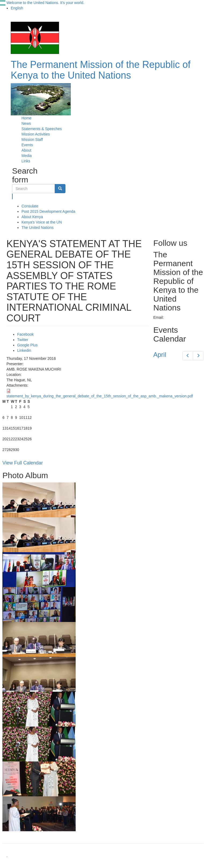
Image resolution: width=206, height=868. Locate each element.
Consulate (30, 206)
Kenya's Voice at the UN (42, 222)
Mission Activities (36, 134)
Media (27, 156)
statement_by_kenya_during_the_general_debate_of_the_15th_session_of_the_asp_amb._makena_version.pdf (100, 396)
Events (27, 145)
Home (26, 118)
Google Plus (27, 345)
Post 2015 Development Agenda (48, 211)
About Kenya (32, 217)
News (26, 123)
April (160, 355)
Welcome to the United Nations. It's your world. (45, 3)
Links (26, 161)
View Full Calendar (23, 463)
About (26, 150)
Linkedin (24, 350)
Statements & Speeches (42, 129)
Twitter (23, 340)
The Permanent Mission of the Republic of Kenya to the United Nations (101, 70)
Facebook (25, 334)
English (17, 8)
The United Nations (38, 228)
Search (12, 196)
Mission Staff (32, 140)
